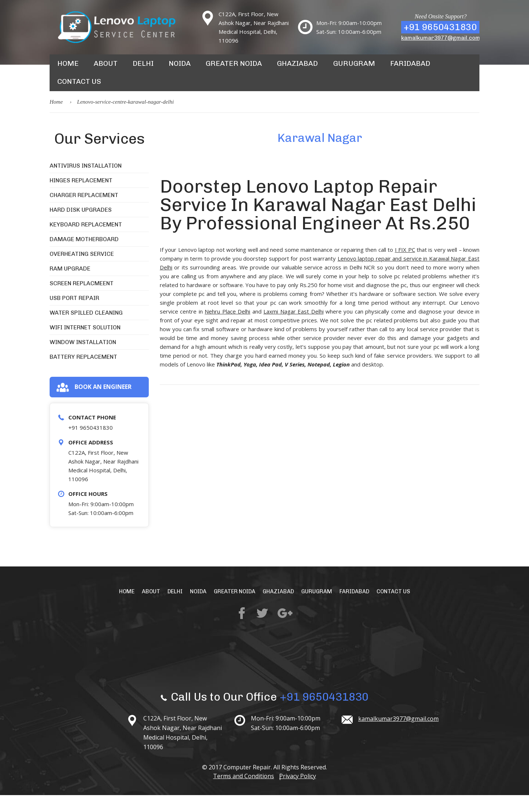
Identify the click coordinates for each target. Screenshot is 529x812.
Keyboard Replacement (86, 241)
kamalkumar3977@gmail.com (441, 38)
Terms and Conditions (241, 793)
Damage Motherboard (84, 256)
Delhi (142, 68)
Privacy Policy (300, 793)
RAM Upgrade (70, 285)
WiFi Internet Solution (85, 344)
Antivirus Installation (86, 182)
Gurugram (346, 68)
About (105, 68)
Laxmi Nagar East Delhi (293, 328)
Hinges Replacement (81, 197)
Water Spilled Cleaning (86, 329)
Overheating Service (82, 270)
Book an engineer (94, 404)
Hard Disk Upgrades (81, 226)
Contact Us (78, 94)
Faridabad (399, 68)
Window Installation (83, 359)
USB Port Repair (74, 314)
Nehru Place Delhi (227, 328)
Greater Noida (231, 68)
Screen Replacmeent (82, 300)
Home (68, 68)
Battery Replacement (83, 373)
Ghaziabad (292, 68)
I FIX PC (405, 266)
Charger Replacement (84, 212)
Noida (178, 68)
